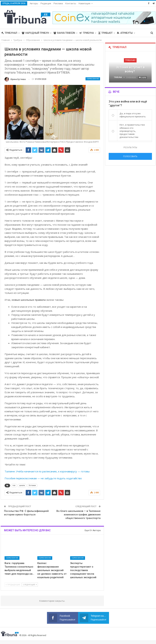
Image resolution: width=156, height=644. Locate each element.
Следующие (30, 585)
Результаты (130, 147)
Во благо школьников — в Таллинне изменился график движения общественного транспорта (79, 515)
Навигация (84, 3)
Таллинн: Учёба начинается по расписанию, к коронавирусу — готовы (47, 471)
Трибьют (105, 33)
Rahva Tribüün (64, 33)
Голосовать (130, 156)
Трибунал (9, 33)
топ (14, 485)
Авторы (34, 3)
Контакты (71, 3)
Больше (122, 33)
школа (22, 485)
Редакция (46, 3)
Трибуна (87, 33)
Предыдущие (13, 585)
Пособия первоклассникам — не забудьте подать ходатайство (43, 478)
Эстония (32, 485)
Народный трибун (35, 33)
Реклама (58, 3)
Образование (93, 79)
